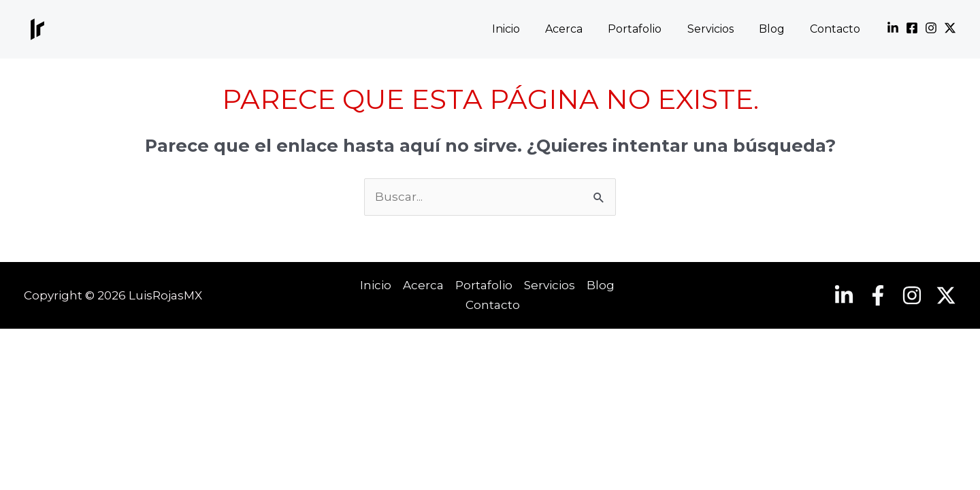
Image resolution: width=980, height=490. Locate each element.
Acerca (580, 29)
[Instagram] (931, 28)
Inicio (526, 29)
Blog (777, 29)
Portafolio (648, 29)
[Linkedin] (893, 28)
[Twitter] (950, 28)
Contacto (837, 29)
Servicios (719, 29)
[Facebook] (912, 28)
